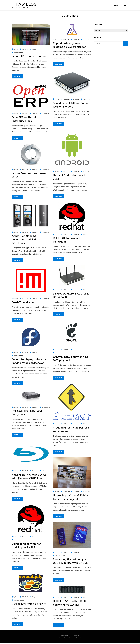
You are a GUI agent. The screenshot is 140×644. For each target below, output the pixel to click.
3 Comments (87, 100)
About (124, 6)
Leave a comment (19, 53)
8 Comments (87, 493)
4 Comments (45, 299)
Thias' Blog (26, 5)
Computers (35, 50)
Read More (17, 78)
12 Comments (46, 408)
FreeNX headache (23, 303)
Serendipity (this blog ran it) (29, 605)
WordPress (80, 639)
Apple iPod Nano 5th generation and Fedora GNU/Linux (26, 240)
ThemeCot (68, 639)
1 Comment (45, 472)
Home (116, 6)
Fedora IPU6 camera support (30, 57)
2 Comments (87, 40)
